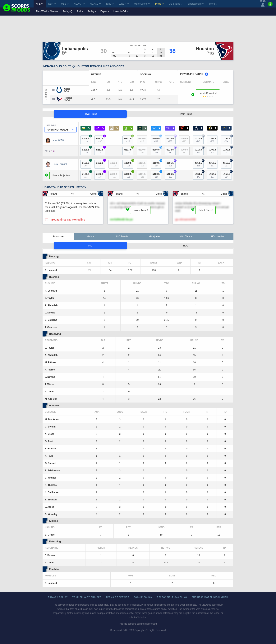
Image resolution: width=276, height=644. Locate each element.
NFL (39, 4)
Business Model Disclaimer (210, 597)
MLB (65, 4)
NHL (110, 4)
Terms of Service (118, 597)
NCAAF (79, 4)
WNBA (124, 4)
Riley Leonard (60, 164)
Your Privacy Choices (87, 597)
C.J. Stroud (58, 140)
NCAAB (95, 4)
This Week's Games (47, 11)
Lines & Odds (121, 11)
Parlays (92, 11)
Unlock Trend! (140, 210)
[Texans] (68, 98)
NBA (52, 4)
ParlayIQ (68, 11)
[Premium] (270, 6)
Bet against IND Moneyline (68, 220)
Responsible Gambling (172, 597)
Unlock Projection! (61, 175)
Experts (105, 11)
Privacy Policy (58, 597)
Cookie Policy (143, 597)
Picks (80, 11)
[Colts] (67, 89)
